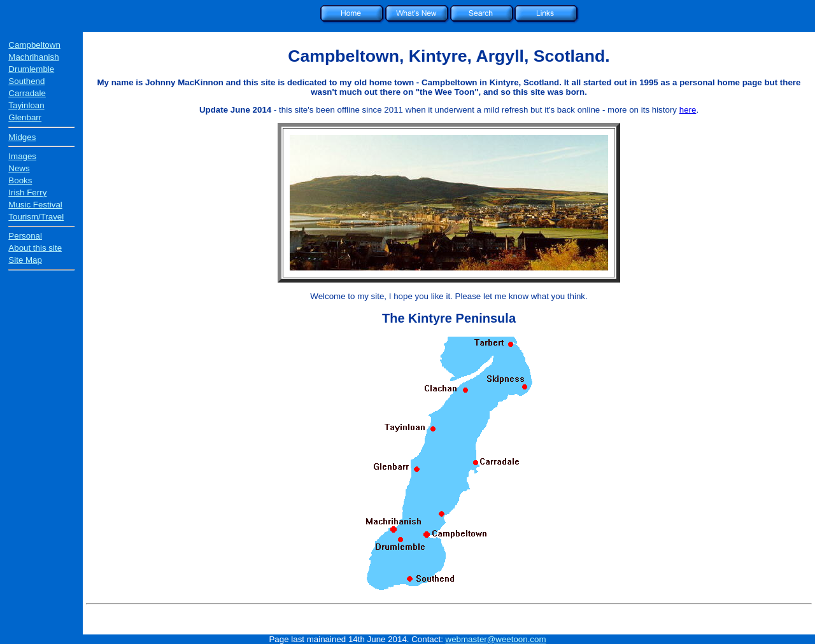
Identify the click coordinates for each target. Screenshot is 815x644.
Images (22, 156)
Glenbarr (25, 117)
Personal (25, 236)
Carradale (27, 93)
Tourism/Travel (36, 217)
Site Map (25, 260)
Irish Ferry (27, 192)
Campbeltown (34, 45)
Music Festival (35, 205)
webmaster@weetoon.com (496, 639)
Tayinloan (26, 105)
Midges (22, 137)
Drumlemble (31, 69)
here (688, 110)
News (19, 168)
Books (20, 180)
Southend (26, 81)
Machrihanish (33, 57)
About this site (35, 248)
